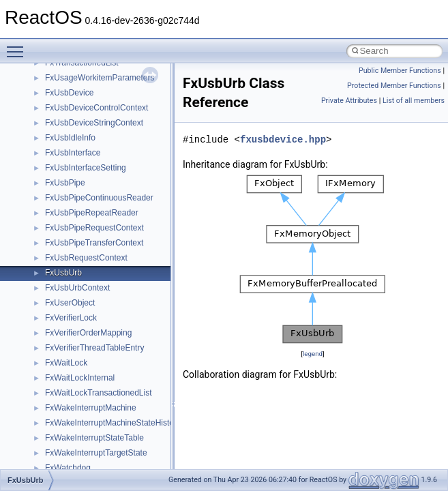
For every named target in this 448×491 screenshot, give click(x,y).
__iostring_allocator (80, 256)
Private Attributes (349, 101)
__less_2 (61, 316)
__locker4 (63, 376)
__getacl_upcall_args (84, 151)
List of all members (414, 101)
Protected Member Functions (394, 86)
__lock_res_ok (71, 346)
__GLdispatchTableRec (87, 196)
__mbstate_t (68, 406)
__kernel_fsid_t (73, 286)
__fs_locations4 (73, 106)
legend (313, 354)
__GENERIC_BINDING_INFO (100, 136)
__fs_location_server (83, 91)
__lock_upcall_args (80, 361)
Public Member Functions (400, 71)
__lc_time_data (73, 301)
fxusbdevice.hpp (283, 139)
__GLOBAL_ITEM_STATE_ (95, 211)
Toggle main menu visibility (18, 46)
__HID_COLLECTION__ (90, 226)
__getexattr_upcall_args (89, 181)
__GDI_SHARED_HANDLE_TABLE (110, 121)
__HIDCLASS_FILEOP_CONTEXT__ (113, 241)
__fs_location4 (71, 76)
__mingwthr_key (75, 451)
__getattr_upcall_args (84, 166)
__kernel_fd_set (74, 271)
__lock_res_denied (79, 331)
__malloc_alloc (72, 391)
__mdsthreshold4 (76, 421)
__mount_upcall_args (84, 466)
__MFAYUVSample (80, 436)
